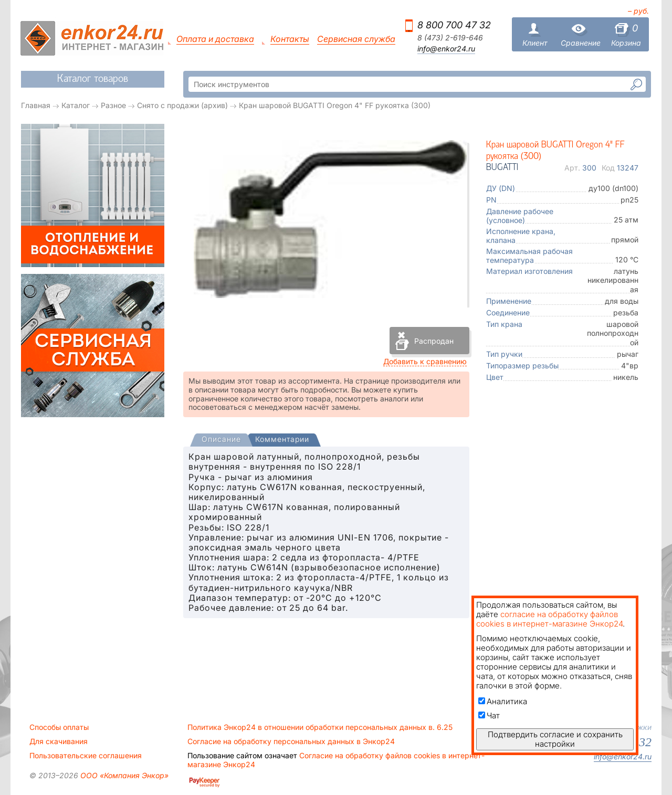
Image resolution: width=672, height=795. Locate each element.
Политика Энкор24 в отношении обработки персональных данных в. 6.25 (320, 727)
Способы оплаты (59, 727)
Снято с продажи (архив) (182, 105)
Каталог (76, 105)
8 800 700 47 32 (454, 25)
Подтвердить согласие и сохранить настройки (555, 739)
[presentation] (221, 440)
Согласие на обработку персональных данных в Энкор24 (291, 741)
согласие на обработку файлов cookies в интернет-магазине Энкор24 (549, 619)
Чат (489, 715)
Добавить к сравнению (425, 361)
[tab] (221, 440)
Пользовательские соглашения (86, 756)
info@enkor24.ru (446, 49)
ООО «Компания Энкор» (123, 775)
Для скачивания (59, 741)
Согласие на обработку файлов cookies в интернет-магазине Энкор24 (336, 760)
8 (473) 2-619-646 (450, 38)
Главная (36, 105)
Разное (113, 105)
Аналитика (503, 701)
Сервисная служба (356, 39)
